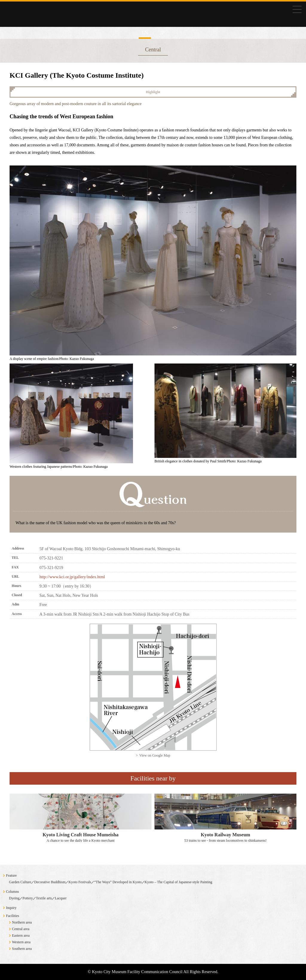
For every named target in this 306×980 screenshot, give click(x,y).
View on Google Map (155, 755)
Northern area (22, 922)
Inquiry (11, 908)
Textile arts (44, 898)
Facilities (13, 916)
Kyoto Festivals (80, 882)
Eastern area (21, 935)
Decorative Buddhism (50, 882)
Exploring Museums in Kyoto (45, 33)
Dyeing (14, 898)
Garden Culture (20, 882)
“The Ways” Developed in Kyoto (118, 882)
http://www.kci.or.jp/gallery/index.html (72, 577)
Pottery (28, 898)
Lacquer (61, 898)
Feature (11, 875)
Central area (21, 929)
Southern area (22, 949)
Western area (21, 942)
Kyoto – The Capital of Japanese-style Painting (178, 882)
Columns (12, 892)
